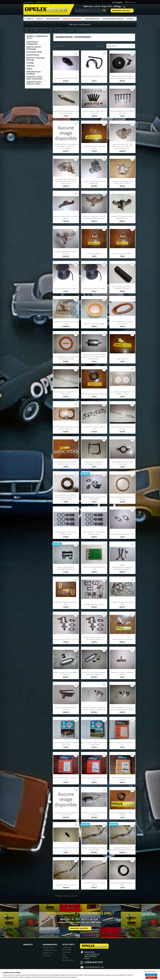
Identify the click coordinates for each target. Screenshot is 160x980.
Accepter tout (151, 975)
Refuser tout (152, 978)
